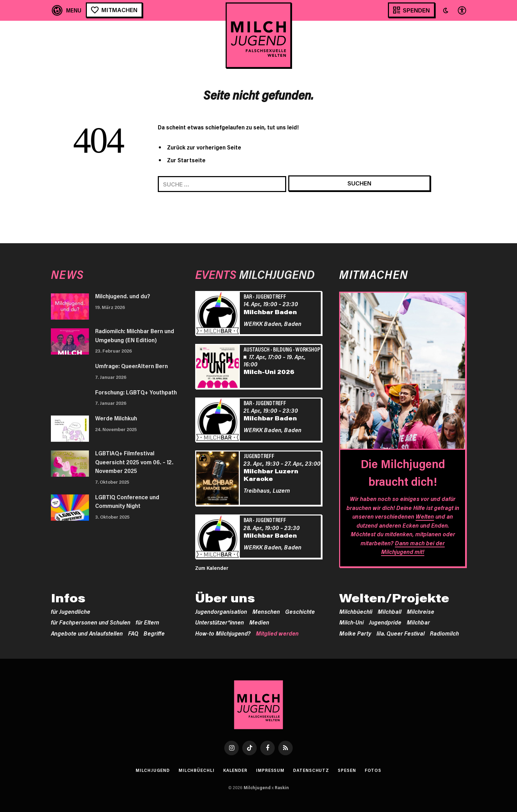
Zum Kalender (212, 568)
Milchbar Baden (270, 312)
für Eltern (147, 622)
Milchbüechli (356, 611)
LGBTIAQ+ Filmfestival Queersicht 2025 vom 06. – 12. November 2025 (134, 462)
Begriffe (154, 633)
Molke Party (355, 633)
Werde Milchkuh (116, 418)
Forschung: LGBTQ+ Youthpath (136, 392)
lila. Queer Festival (401, 633)
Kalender (235, 770)
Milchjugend (153, 770)
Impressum (270, 770)
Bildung (283, 349)
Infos (68, 598)
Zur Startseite (186, 160)
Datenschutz (311, 770)
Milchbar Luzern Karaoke (271, 475)
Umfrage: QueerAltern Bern (131, 366)
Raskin (282, 787)
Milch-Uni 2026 (269, 372)
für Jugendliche (71, 611)
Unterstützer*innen (220, 622)
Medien (259, 622)
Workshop (308, 349)
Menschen (266, 611)
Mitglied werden (277, 633)
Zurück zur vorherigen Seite (204, 147)
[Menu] (67, 10)
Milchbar (418, 622)
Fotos (373, 770)
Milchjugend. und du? (123, 296)
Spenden (416, 10)
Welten (425, 516)
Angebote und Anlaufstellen (87, 633)
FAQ (133, 633)
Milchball (389, 611)
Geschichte (300, 611)
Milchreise (420, 611)
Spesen (347, 770)
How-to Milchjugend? (223, 633)
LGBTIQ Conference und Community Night (127, 501)
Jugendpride (385, 622)
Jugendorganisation (221, 611)
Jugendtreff (271, 296)
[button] (446, 10)
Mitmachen (119, 10)
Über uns (225, 598)
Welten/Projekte (394, 598)
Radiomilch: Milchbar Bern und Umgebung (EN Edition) (135, 335)
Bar (248, 296)
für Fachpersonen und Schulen (91, 622)
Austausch (257, 349)
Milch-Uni (351, 622)
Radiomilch (444, 633)
